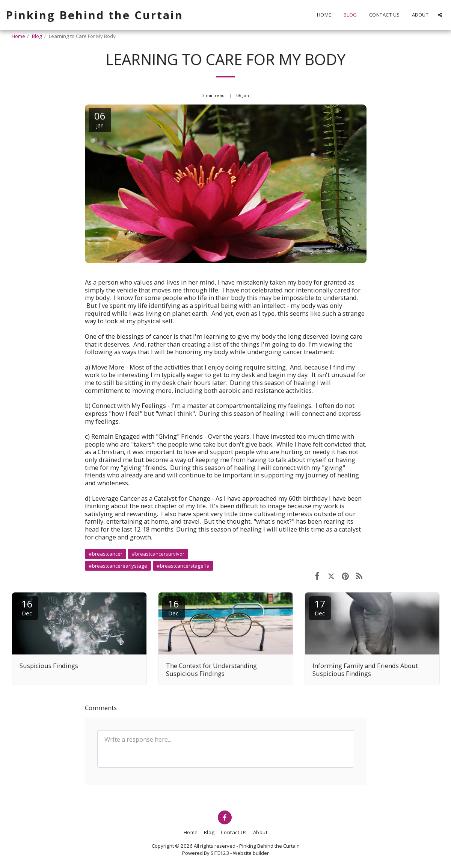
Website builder (251, 853)
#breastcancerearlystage (118, 566)
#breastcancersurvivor (158, 554)
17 (320, 607)
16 (27, 607)
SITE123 (220, 853)
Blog (37, 36)
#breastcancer (106, 554)
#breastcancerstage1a (183, 566)
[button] (440, 15)
